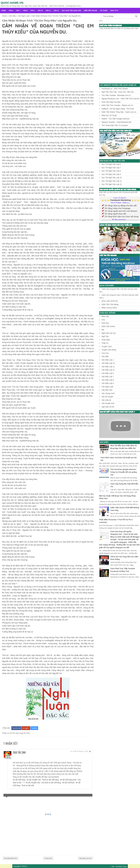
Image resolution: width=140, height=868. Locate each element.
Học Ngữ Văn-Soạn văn (71, 11)
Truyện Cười (107, 346)
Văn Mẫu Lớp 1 (108, 360)
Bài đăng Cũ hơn (85, 858)
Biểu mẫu (105, 316)
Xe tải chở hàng (19, 780)
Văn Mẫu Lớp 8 (108, 380)
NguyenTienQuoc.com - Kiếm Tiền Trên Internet (120, 99)
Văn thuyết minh (108, 403)
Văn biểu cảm (107, 390)
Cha (103, 320)
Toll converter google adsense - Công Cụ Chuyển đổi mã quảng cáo (124, 472)
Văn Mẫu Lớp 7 (108, 377)
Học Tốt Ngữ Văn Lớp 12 (112, 184)
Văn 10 (40, 11)
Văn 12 (56, 11)
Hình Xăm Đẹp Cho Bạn (111, 102)
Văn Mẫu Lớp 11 (108, 367)
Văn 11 (48, 11)
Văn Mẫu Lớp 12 (108, 370)
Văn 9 (33, 11)
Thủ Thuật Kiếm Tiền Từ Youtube (115, 125)
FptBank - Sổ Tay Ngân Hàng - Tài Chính (118, 109)
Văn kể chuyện (107, 397)
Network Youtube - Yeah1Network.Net (116, 122)
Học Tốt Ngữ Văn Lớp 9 (111, 174)
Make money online (109, 308)
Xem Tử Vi (114, 11)
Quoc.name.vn (12, 3)
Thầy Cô (105, 343)
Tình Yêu (105, 353)
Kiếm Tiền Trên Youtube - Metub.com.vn (117, 105)
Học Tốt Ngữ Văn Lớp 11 (112, 181)
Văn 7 (18, 11)
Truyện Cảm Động (109, 350)
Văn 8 (25, 11)
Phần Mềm (106, 340)
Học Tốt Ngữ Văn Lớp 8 (111, 171)
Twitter (34, 728)
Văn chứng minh (108, 393)
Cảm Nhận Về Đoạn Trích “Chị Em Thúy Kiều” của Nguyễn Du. (40, 20)
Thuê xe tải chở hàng (50, 780)
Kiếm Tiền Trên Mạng (110, 304)
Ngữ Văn (105, 336)
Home (4, 11)
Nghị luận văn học (109, 333)
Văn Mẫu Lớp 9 (108, 383)
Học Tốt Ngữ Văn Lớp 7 (111, 168)
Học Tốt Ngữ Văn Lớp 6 (111, 164)
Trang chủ (48, 858)
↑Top (113, 866)
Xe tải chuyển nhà (34, 780)
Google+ (26, 728)
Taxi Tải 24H (19, 752)
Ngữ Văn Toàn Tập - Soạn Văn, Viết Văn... (118, 92)
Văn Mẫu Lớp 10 (108, 363)
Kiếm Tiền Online (91, 11)
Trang (124, 866)
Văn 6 (11, 11)
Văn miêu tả (106, 400)
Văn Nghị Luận (107, 387)
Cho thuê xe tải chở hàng (51, 782)
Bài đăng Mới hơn (11, 858)
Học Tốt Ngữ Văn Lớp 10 (112, 178)
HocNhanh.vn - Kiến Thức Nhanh (115, 89)
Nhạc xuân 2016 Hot (110, 301)
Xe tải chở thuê (68, 782)
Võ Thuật (104, 11)
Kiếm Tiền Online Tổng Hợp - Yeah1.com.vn (119, 112)
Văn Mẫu (105, 356)
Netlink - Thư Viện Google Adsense (115, 119)
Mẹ (103, 330)
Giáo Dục (105, 323)
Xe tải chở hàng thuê (68, 780)
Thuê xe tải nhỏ (28, 785)
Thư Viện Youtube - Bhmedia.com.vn (116, 95)
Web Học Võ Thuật (109, 115)
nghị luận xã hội (108, 407)
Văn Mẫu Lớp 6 (108, 373)
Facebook (16, 728)
